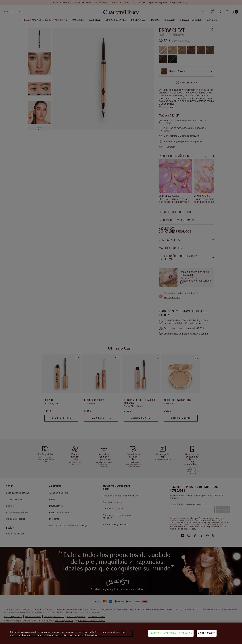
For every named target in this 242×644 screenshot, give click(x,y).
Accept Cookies (207, 633)
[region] (121, 633)
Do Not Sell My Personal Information (171, 633)
